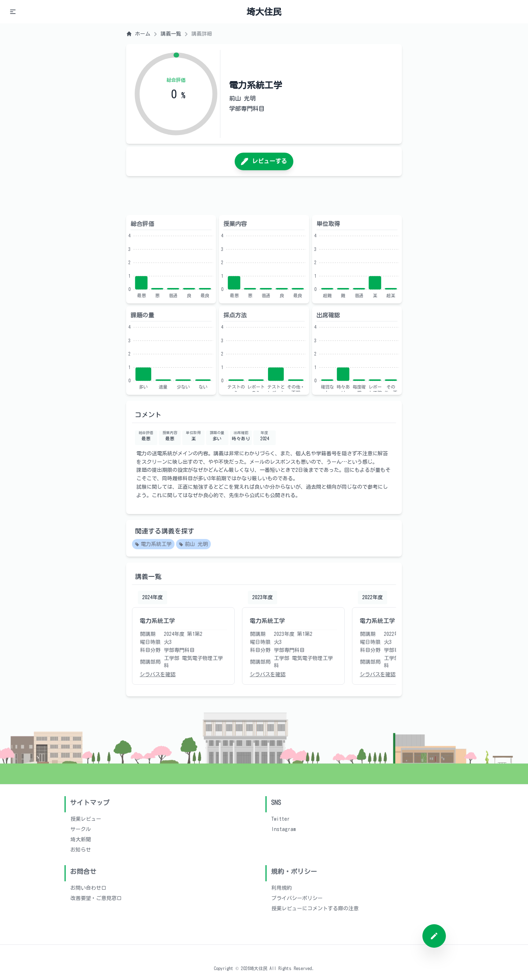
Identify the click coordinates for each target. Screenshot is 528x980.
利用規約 (282, 888)
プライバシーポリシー (297, 898)
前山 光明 (193, 544)
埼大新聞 (81, 839)
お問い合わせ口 (88, 888)
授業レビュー (86, 819)
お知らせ (81, 850)
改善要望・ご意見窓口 (96, 898)
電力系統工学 (153, 544)
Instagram (284, 829)
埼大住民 (264, 12)
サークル (81, 829)
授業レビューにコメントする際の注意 (315, 908)
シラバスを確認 (158, 674)
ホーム (138, 34)
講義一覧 (171, 34)
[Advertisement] (264, 196)
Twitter (280, 819)
